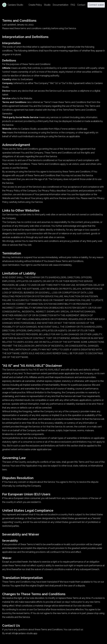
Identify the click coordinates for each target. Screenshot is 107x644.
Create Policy (35, 5)
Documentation (61, 5)
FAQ (73, 5)
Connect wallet (96, 5)
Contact (81, 5)
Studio (47, 5)
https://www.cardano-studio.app (71, 129)
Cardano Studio (13, 5)
